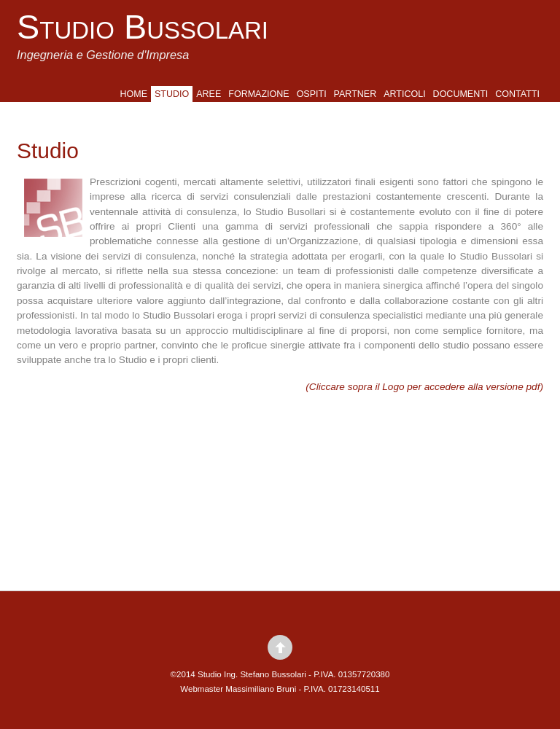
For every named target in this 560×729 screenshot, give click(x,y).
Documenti (461, 94)
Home (134, 94)
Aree (209, 94)
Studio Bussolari (143, 27)
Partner (355, 94)
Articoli (404, 94)
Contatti (517, 94)
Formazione (258, 94)
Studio (172, 94)
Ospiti (312, 94)
